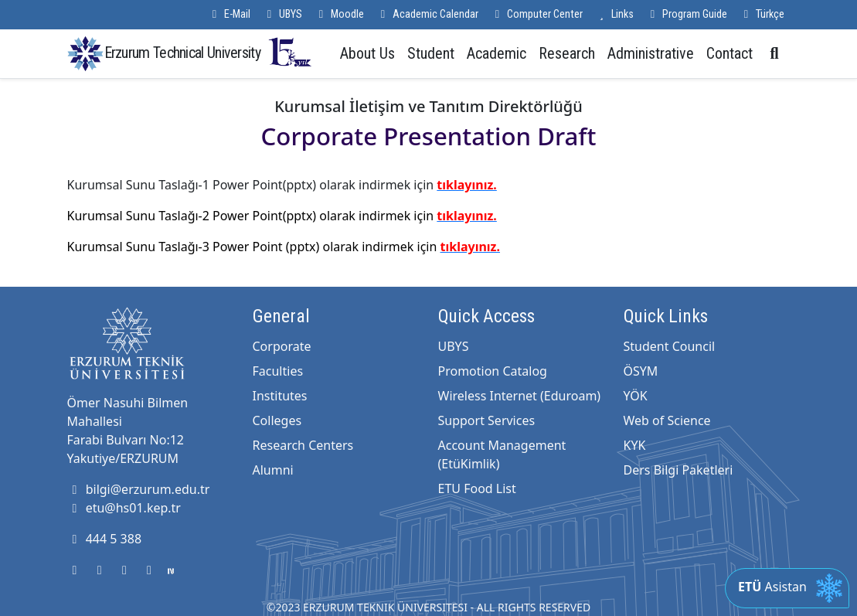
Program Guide (687, 14)
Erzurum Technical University (209, 52)
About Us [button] (367, 53)
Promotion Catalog (493, 371)
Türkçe (762, 14)
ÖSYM (641, 371)
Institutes (280, 396)
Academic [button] (497, 53)
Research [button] (567, 53)
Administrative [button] (651, 53)
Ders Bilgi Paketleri (678, 470)
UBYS (282, 14)
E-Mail (229, 14)
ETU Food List (477, 488)
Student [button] (431, 53)
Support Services (487, 420)
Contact (729, 53)
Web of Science (667, 420)
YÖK (636, 396)
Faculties (278, 371)
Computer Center (537, 14)
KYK (635, 445)
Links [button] (614, 14)
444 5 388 (105, 539)
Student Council (670, 346)
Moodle (339, 14)
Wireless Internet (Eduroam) (520, 396)
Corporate (282, 346)
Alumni (273, 470)
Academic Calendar (427, 14)
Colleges (277, 420)
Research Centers (303, 445)
